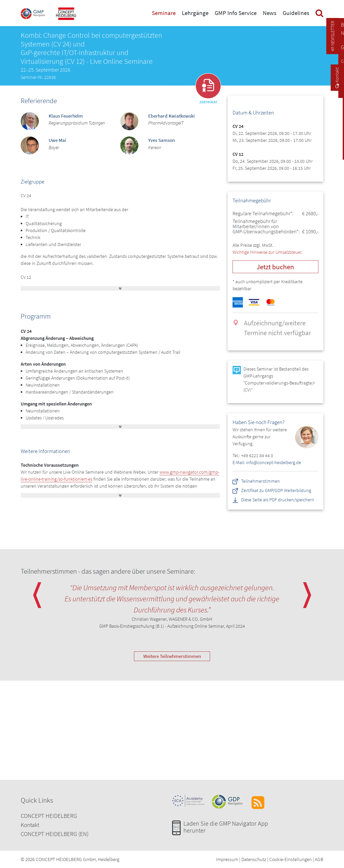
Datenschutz (254, 859)
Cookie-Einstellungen (290, 859)
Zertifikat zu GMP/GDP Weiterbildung (276, 490)
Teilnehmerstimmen (260, 481)
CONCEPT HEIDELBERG (49, 816)
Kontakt (30, 825)
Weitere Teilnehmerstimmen (172, 656)
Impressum (227, 859)
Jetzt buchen (275, 267)
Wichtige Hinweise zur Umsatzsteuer (267, 252)
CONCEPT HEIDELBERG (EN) (55, 834)
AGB (319, 859)
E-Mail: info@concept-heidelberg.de (267, 462)
